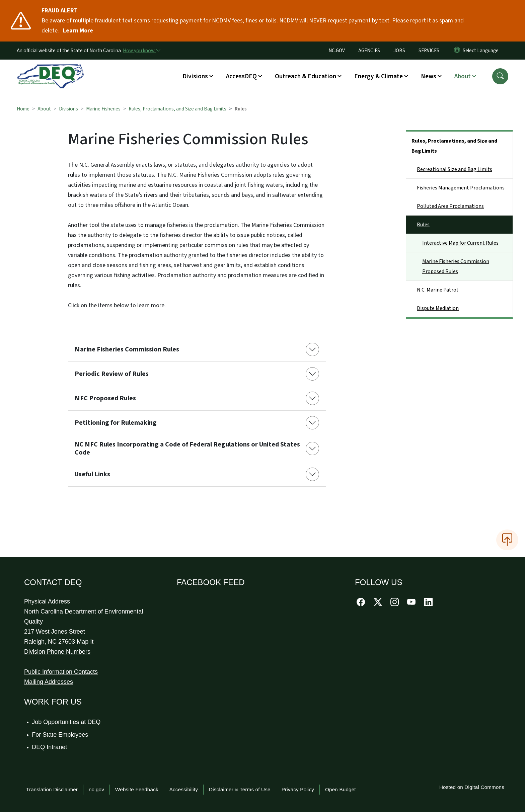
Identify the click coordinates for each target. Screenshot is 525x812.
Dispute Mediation (438, 308)
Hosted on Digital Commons (472, 787)
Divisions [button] (195, 76)
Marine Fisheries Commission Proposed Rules (456, 266)
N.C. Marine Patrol (437, 290)
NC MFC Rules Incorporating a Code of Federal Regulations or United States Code (187, 449)
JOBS (399, 51)
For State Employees (60, 735)
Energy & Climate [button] (379, 76)
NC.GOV (337, 51)
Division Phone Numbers (57, 652)
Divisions (68, 109)
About (44, 109)
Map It (85, 642)
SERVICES (429, 51)
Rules (423, 225)
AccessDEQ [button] (241, 76)
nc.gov (96, 789)
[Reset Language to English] (457, 51)
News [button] (429, 76)
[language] (482, 51)
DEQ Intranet (50, 747)
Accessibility (184, 789)
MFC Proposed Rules (105, 398)
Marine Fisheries (103, 109)
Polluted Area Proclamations (450, 206)
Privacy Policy (298, 789)
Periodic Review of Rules (112, 374)
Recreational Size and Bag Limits (455, 169)
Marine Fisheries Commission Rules (127, 349)
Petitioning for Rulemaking (116, 423)
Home (23, 109)
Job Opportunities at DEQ (66, 722)
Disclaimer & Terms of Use (240, 789)
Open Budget (341, 789)
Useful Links (92, 474)
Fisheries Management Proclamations (461, 188)
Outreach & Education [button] (306, 76)
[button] (500, 76)
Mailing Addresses (49, 682)
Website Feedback (137, 789)
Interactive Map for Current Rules (460, 243)
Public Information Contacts (61, 672)
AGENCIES (369, 51)
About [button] (463, 76)
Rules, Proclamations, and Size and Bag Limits (177, 109)
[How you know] (141, 51)
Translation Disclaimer (52, 789)
